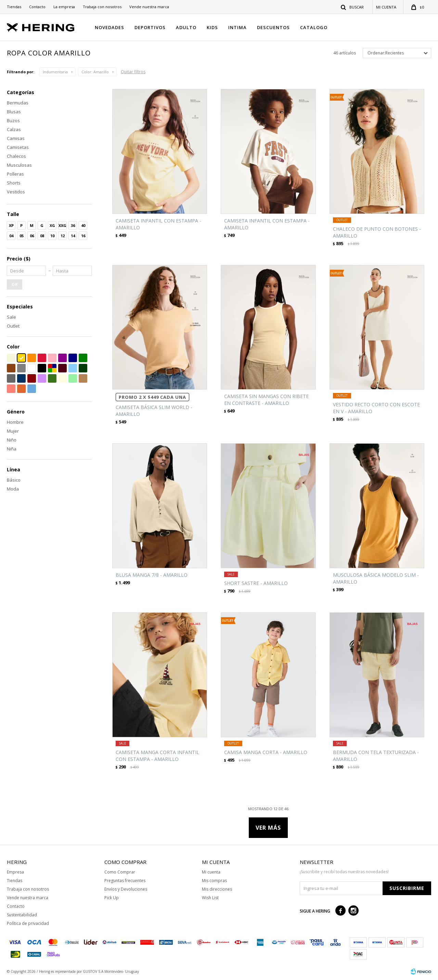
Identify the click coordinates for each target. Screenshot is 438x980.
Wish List (210, 898)
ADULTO (186, 27)
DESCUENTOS (273, 27)
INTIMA (237, 27)
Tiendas (14, 7)
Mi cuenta (211, 872)
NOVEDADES (109, 27)
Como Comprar (120, 872)
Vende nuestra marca (149, 7)
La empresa (64, 7)
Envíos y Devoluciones (126, 889)
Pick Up (112, 898)
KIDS (212, 27)
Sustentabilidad (22, 915)
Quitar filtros (133, 72)
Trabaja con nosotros (102, 7)
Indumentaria (55, 72)
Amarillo (95, 72)
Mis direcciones (217, 889)
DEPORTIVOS (150, 27)
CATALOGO (314, 27)
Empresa (15, 872)
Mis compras (214, 881)
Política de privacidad (28, 923)
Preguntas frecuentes (125, 881)
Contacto (37, 7)
